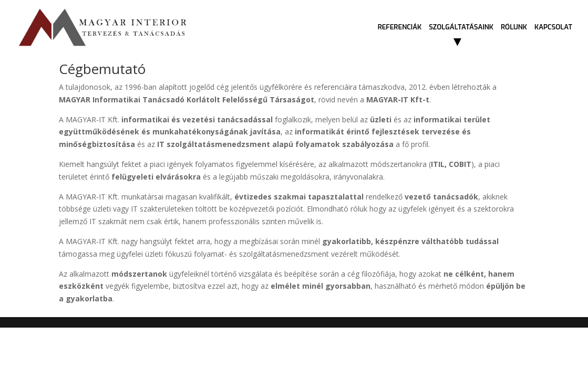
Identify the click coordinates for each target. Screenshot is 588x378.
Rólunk (514, 28)
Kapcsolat (553, 28)
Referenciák (400, 28)
